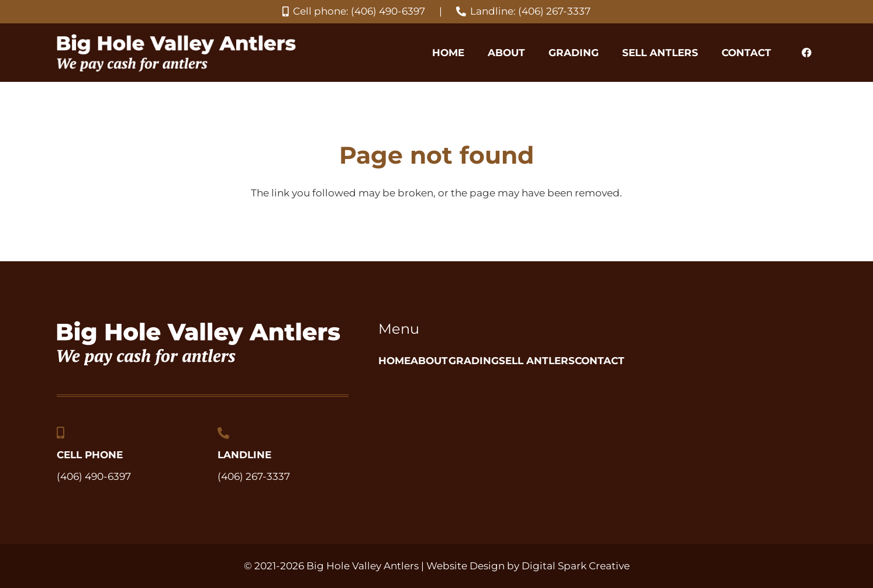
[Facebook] (807, 53)
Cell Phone (90, 455)
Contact (698, 361)
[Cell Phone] (61, 433)
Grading (523, 361)
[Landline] (223, 433)
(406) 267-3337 (254, 476)
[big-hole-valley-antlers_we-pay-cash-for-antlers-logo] (176, 53)
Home (394, 361)
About (454, 361)
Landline (244, 455)
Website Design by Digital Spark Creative (528, 566)
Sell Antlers (611, 361)
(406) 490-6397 (94, 476)
